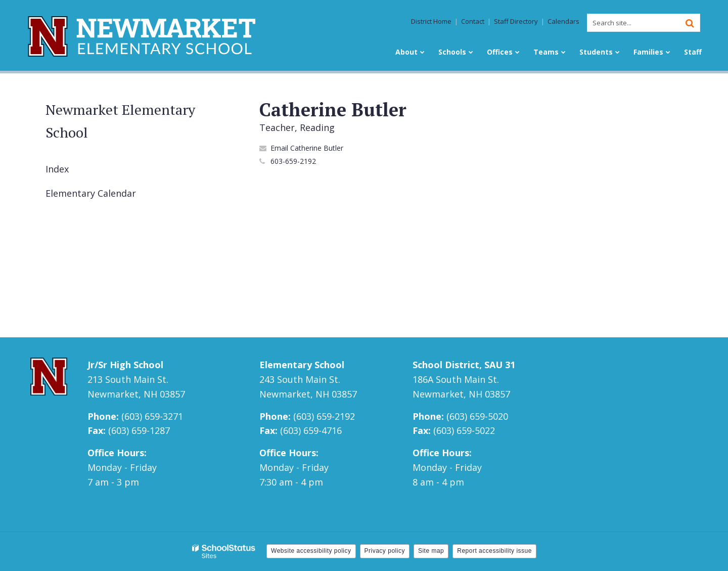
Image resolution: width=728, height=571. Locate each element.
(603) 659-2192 (324, 416)
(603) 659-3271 (152, 416)
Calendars (563, 21)
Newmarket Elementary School (120, 121)
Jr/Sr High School (125, 365)
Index (57, 169)
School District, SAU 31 (464, 365)
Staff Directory (516, 21)
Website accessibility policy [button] (311, 551)
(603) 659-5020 (477, 416)
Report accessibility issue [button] (494, 551)
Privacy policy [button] (385, 551)
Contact (473, 21)
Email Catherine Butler (307, 148)
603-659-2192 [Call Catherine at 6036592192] (293, 161)
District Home (431, 21)
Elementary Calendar (91, 193)
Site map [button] (431, 551)
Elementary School (302, 365)
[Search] (690, 23)
